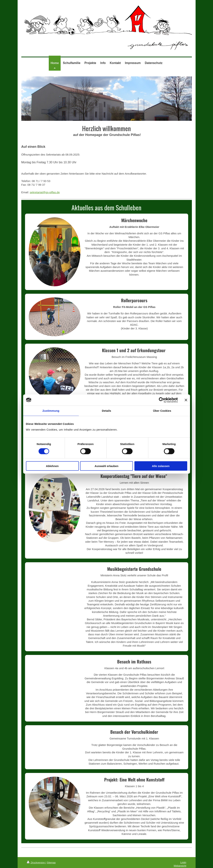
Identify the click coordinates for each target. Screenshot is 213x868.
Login (183, 862)
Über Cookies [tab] (162, 411)
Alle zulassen (161, 466)
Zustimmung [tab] (51, 411)
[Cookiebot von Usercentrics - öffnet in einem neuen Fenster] (162, 400)
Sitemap (51, 863)
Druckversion (36, 863)
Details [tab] (107, 411)
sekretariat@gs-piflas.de (45, 192)
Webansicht (180, 866)
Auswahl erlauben (106, 466)
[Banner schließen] (186, 400)
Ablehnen (52, 466)
